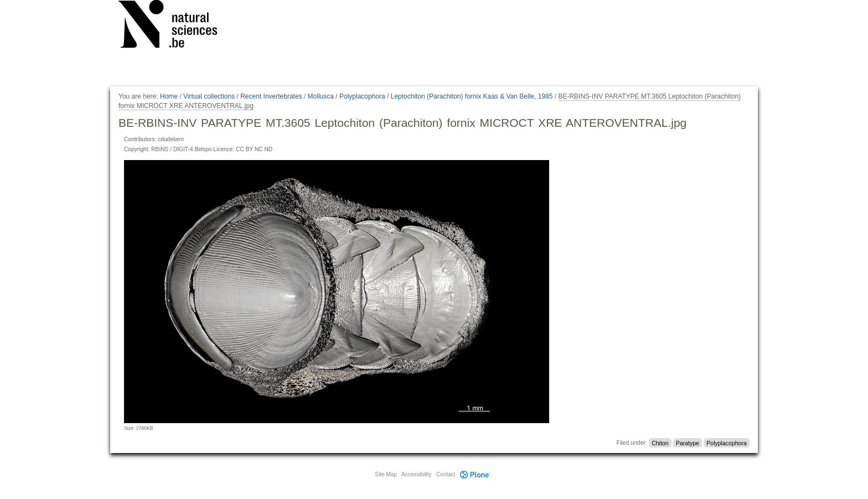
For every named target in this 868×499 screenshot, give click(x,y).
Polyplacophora (362, 96)
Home (169, 96)
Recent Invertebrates (271, 96)
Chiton (660, 443)
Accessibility (416, 474)
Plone (475, 474)
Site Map (386, 474)
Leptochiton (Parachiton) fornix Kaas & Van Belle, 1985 (472, 96)
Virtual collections (209, 96)
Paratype (688, 443)
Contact (446, 474)
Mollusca (321, 96)
